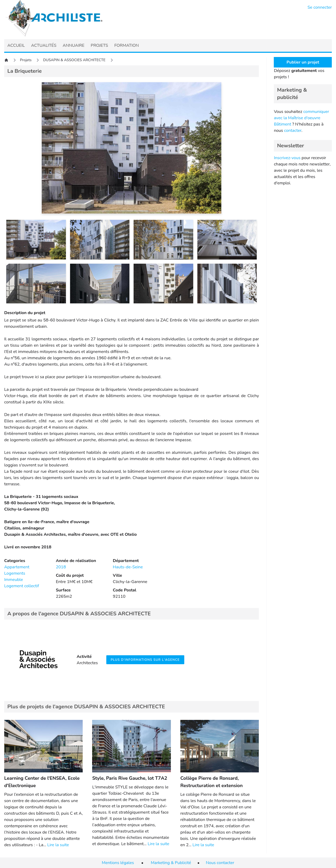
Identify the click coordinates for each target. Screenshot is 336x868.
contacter (293, 131)
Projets (26, 60)
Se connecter (320, 7)
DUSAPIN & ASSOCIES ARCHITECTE (74, 60)
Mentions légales (118, 863)
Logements (15, 573)
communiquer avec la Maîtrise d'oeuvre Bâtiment (301, 118)
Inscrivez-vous (287, 158)
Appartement (17, 567)
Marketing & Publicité (171, 863)
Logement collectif (22, 586)
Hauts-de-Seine (128, 567)
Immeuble (14, 580)
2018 (61, 567)
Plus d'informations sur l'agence (145, 660)
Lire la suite (58, 845)
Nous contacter (220, 863)
